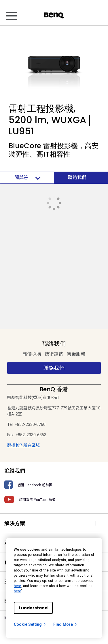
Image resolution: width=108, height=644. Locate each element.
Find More (65, 624)
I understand (33, 608)
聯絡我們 (77, 178)
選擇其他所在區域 (23, 445)
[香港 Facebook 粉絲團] (54, 485)
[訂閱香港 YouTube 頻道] (54, 500)
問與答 (27, 178)
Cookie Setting (30, 624)
